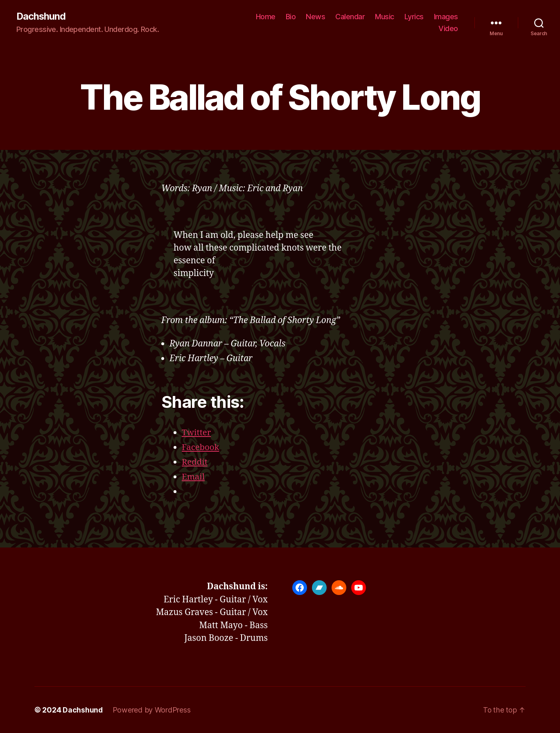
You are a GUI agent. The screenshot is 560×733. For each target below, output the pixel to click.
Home (266, 17)
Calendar (350, 17)
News (315, 17)
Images (446, 17)
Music (385, 17)
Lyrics (414, 17)
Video (448, 29)
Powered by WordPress (152, 710)
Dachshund (41, 16)
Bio (291, 17)
